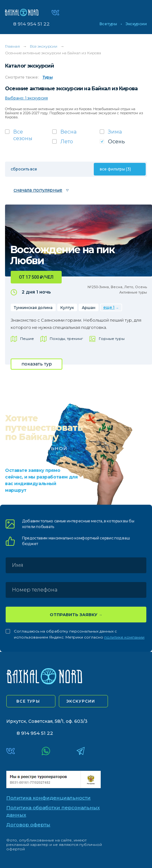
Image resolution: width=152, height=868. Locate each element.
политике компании (124, 637)
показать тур (37, 364)
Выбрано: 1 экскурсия (26, 98)
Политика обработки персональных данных (53, 811)
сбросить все (24, 169)
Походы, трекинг (66, 339)
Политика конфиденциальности (48, 798)
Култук (67, 308)
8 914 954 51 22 (31, 24)
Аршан (89, 308)
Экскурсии (136, 24)
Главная (12, 46)
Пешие (27, 339)
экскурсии (81, 701)
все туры (28, 701)
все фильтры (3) (115, 169)
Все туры (108, 24)
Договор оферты (28, 825)
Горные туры (112, 339)
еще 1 (109, 307)
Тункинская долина (33, 308)
